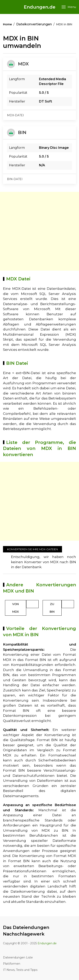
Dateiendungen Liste (18, 957)
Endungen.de (40, 7)
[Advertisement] (39, 231)
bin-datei (15, 179)
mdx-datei (15, 115)
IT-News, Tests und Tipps (20, 970)
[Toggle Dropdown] (32, 604)
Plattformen (12, 964)
